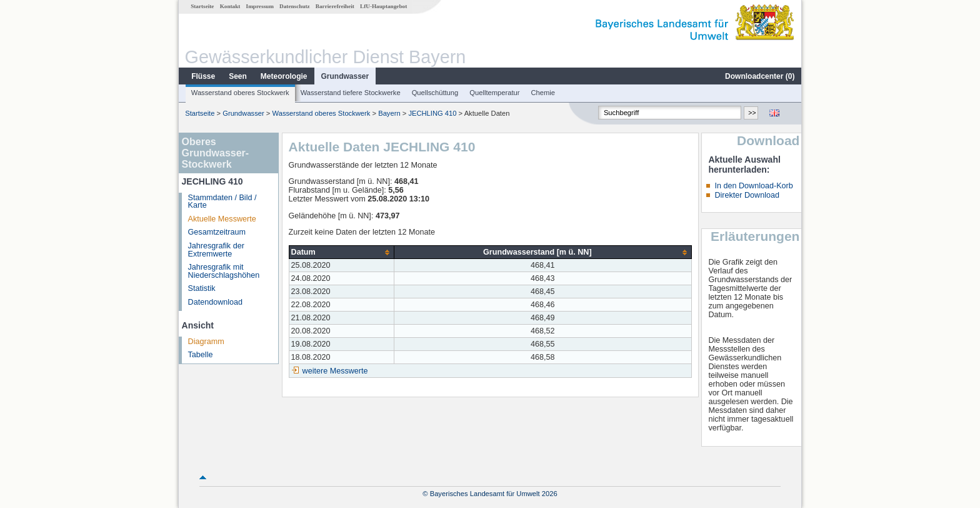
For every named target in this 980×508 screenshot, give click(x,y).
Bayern (389, 113)
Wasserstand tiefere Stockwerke (351, 93)
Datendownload (216, 302)
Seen (238, 76)
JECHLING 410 (432, 113)
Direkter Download (747, 195)
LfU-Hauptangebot (383, 6)
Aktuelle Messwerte (222, 219)
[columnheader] (342, 252)
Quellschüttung (435, 93)
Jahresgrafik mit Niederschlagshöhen (224, 271)
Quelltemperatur (494, 93)
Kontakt (230, 6)
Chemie (543, 93)
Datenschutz (295, 6)
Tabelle (201, 355)
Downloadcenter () (760, 76)
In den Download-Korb (753, 186)
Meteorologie (284, 76)
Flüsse (203, 76)
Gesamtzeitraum (217, 232)
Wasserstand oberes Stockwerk (240, 93)
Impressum (260, 6)
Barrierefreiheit (335, 6)
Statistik (202, 288)
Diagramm (206, 342)
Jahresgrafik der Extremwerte (216, 250)
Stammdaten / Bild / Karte (222, 202)
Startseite (202, 6)
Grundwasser (345, 76)
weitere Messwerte (335, 371)
